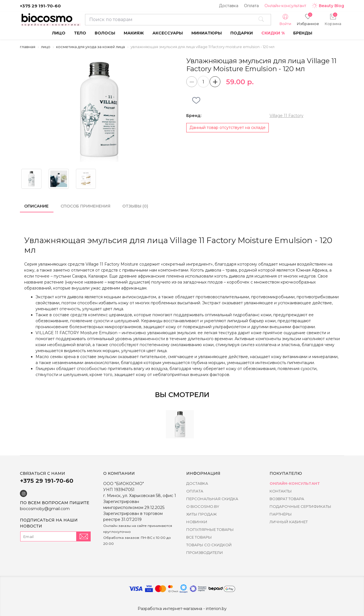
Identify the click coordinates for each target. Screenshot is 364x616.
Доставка (229, 6)
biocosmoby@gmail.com (45, 509)
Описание (36, 206)
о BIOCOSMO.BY (203, 506)
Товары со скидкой (209, 545)
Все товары (199, 537)
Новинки (197, 522)
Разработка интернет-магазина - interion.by (182, 609)
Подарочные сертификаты (300, 506)
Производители (205, 553)
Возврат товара (287, 499)
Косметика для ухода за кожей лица (90, 47)
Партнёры (281, 514)
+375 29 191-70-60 (40, 6)
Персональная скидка (212, 499)
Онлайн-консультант (285, 6)
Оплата (251, 6)
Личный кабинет (289, 522)
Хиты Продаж (201, 514)
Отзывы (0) (135, 206)
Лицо (46, 47)
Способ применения (85, 206)
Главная (28, 47)
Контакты (281, 491)
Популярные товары (210, 529)
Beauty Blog (328, 6)
